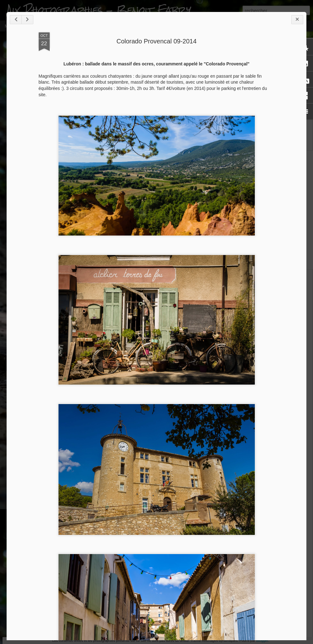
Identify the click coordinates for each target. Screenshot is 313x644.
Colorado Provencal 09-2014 (156, 41)
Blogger (262, 641)
